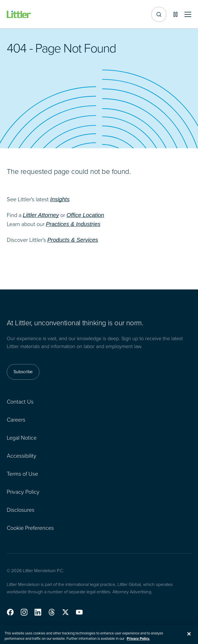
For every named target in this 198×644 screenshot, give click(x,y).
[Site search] (159, 14)
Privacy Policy (23, 492)
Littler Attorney (41, 215)
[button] (10, 612)
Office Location (85, 215)
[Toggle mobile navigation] (188, 15)
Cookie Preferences (30, 528)
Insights (60, 199)
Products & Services (73, 240)
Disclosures (21, 510)
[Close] (189, 636)
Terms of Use (22, 474)
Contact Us (20, 402)
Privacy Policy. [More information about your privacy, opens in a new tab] (138, 641)
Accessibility (22, 456)
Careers (16, 420)
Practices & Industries (73, 224)
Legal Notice (22, 438)
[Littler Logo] (19, 15)
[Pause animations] (175, 14)
